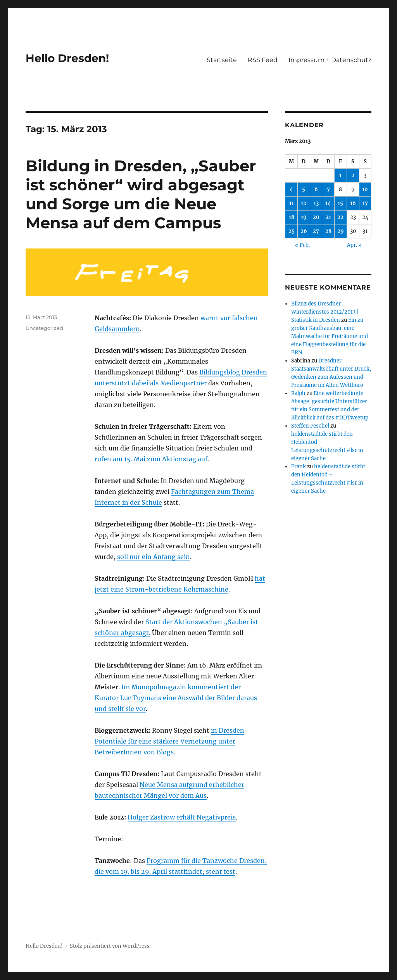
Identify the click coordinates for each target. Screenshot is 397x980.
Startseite (222, 60)
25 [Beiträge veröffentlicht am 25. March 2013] (292, 231)
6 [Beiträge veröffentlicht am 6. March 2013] (316, 189)
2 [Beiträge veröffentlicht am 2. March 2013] (353, 175)
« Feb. (302, 245)
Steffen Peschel (310, 426)
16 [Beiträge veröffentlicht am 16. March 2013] (353, 203)
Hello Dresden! (67, 58)
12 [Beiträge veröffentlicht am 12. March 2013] (304, 203)
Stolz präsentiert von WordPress (110, 946)
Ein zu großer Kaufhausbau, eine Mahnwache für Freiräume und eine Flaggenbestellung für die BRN (330, 336)
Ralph (298, 393)
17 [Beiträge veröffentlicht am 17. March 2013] (365, 203)
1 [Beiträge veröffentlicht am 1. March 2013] (340, 175)
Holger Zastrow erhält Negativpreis (182, 817)
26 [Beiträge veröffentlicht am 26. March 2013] (304, 231)
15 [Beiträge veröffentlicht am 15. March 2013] (340, 203)
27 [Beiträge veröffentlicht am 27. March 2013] (316, 231)
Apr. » (354, 245)
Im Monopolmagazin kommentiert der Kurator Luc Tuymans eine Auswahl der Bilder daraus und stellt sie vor (176, 698)
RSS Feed (263, 60)
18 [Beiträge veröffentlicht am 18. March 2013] (292, 217)
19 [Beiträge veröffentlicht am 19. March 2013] (304, 217)
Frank (299, 467)
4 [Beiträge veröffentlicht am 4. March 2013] (291, 189)
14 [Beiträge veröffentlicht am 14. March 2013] (328, 203)
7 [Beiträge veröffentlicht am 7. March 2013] (328, 189)
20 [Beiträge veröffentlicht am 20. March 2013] (316, 217)
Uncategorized (44, 328)
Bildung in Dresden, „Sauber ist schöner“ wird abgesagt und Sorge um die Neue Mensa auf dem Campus (141, 194)
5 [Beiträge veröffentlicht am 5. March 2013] (304, 189)
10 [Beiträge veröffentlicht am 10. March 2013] (365, 189)
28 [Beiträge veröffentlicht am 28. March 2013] (328, 231)
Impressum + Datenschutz (330, 60)
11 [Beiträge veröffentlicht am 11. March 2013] (292, 203)
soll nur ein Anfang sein (154, 557)
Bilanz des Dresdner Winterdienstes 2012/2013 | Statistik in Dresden (325, 312)
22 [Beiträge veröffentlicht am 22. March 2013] (340, 217)
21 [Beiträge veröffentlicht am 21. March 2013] (328, 217)
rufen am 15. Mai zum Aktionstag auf (151, 459)
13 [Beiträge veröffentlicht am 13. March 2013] (316, 203)
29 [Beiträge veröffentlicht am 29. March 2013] (341, 231)
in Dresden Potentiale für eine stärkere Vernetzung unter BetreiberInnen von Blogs (169, 741)
